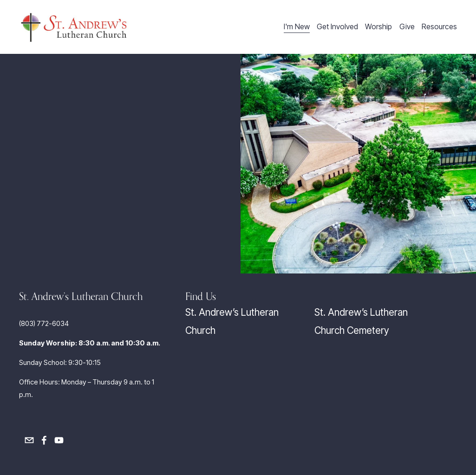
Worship (378, 27)
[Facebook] (44, 440)
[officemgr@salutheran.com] (29, 440)
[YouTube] (59, 440)
